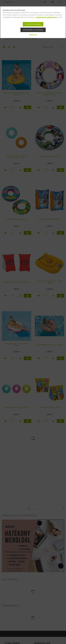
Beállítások (33, 34)
